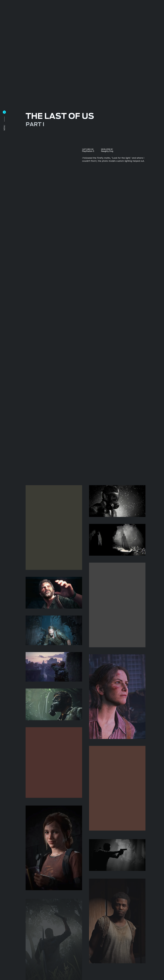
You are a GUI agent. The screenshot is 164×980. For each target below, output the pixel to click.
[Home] (4, 112)
